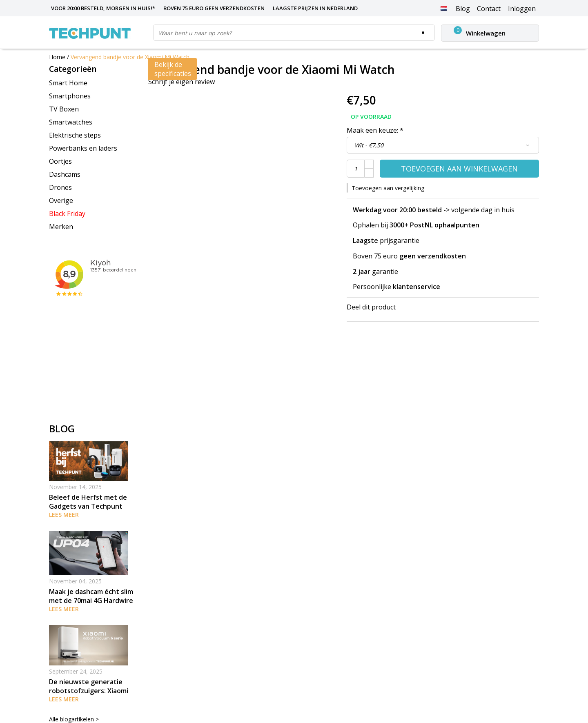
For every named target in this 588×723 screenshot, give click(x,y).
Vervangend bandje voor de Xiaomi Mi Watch (130, 57)
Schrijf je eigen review (182, 82)
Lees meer (64, 515)
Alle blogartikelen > (74, 719)
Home (57, 57)
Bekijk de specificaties (173, 69)
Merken (61, 227)
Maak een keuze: (375, 130)
